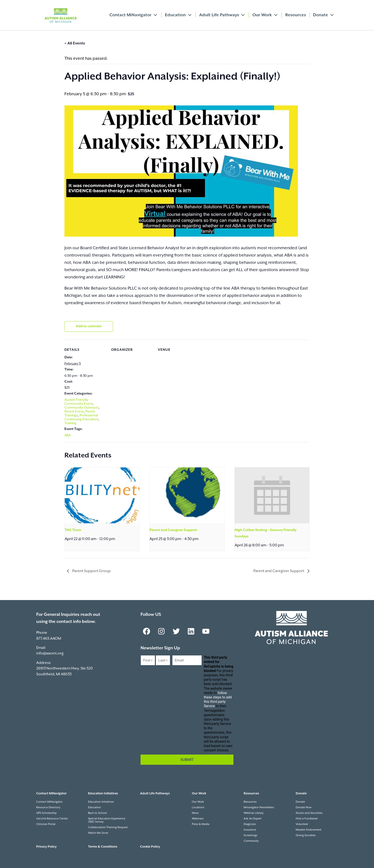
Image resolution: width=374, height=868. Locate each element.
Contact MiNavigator (134, 15)
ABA (68, 435)
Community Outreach (81, 408)
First (144, 669)
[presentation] (102, 495)
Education (178, 15)
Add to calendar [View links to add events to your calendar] (89, 326)
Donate (324, 15)
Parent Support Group (91, 571)
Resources (296, 15)
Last (159, 669)
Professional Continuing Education (81, 417)
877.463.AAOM (49, 639)
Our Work (265, 15)
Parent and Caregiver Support (173, 530)
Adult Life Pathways (222, 15)
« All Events (75, 43)
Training (70, 423)
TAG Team (73, 530)
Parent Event (74, 412)
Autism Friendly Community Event (79, 402)
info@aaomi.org (50, 653)
